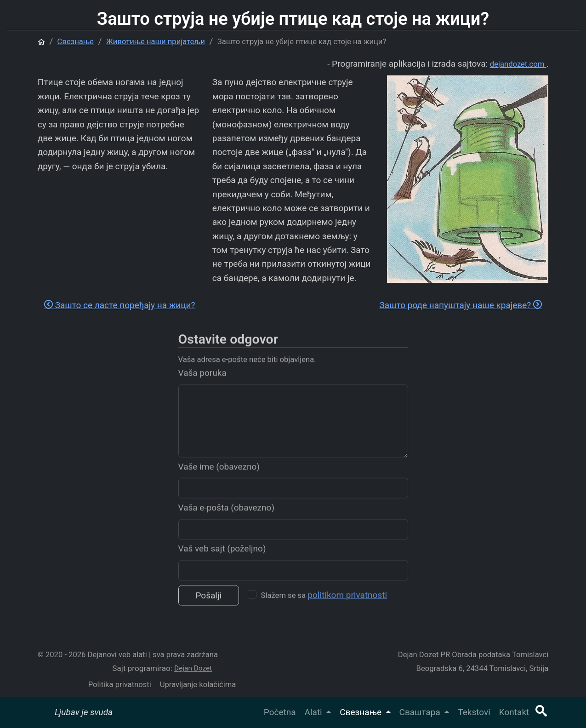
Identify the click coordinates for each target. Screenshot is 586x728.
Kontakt (514, 712)
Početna (280, 712)
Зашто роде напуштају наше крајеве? (461, 305)
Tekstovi (474, 712)
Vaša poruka (202, 385)
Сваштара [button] (421, 712)
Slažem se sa (324, 607)
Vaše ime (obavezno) (219, 479)
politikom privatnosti (347, 607)
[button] (541, 712)
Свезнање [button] (361, 712)
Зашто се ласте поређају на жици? (120, 305)
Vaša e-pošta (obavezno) (227, 519)
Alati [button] (315, 712)
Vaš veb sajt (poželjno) (222, 561)
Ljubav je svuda (84, 712)
